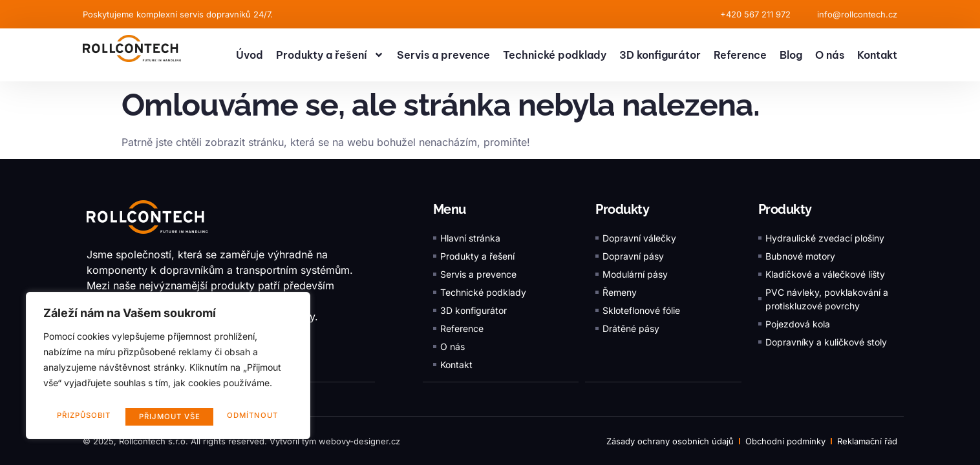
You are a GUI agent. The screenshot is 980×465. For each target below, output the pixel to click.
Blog (791, 55)
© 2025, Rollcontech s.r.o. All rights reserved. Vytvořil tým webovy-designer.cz (241, 440)
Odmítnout (165, 416)
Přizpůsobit (83, 416)
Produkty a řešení (330, 55)
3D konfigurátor (660, 55)
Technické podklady (555, 55)
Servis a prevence (443, 55)
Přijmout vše (250, 416)
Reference (740, 55)
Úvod (250, 55)
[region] (168, 369)
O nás (830, 55)
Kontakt (877, 55)
